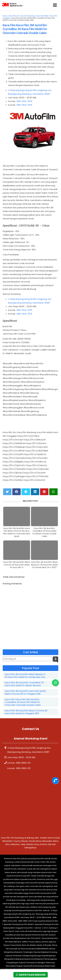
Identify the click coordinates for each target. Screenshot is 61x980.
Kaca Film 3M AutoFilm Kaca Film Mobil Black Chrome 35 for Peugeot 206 (25, 693)
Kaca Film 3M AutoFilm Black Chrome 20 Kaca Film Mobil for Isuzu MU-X (17, 565)
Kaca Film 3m (14, 16)
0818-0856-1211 (23, 763)
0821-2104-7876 (24, 101)
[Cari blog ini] (27, 659)
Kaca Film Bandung (28, 16)
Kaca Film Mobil (42, 16)
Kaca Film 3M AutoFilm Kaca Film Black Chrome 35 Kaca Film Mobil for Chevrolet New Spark (17, 532)
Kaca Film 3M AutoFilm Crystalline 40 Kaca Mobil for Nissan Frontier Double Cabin (44, 532)
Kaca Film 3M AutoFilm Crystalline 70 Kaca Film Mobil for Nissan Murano (24, 684)
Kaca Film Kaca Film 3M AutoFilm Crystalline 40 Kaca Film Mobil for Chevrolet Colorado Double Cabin (25, 29)
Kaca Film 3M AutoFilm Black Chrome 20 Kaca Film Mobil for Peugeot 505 (26, 712)
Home (5, 16)
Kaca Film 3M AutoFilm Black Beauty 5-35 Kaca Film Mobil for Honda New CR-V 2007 (44, 565)
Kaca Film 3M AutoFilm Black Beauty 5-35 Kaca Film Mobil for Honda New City (25, 676)
